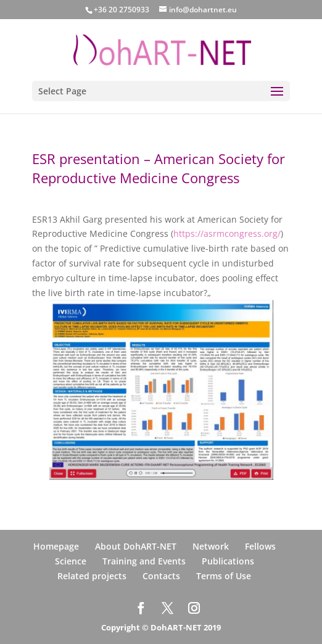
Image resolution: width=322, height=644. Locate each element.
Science (71, 561)
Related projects (92, 576)
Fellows (260, 546)
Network (211, 546)
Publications (228, 561)
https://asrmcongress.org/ (227, 233)
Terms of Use (224, 576)
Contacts (161, 576)
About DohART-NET (136, 546)
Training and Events (144, 561)
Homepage (56, 546)
